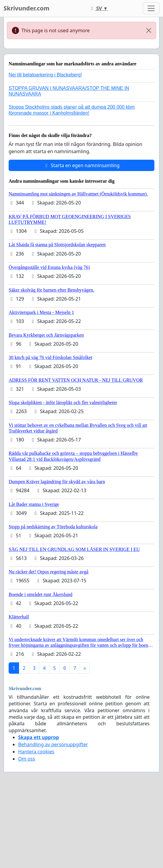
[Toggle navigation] (151, 8)
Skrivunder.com (26, 8)
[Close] (149, 30)
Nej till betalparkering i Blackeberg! (45, 75)
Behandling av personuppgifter (53, 744)
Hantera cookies (36, 752)
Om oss (27, 759)
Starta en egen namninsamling (81, 165)
